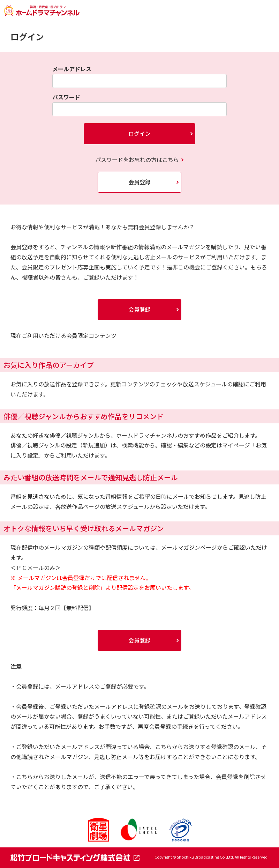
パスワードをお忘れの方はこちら (137, 159)
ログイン (139, 133)
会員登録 (139, 182)
